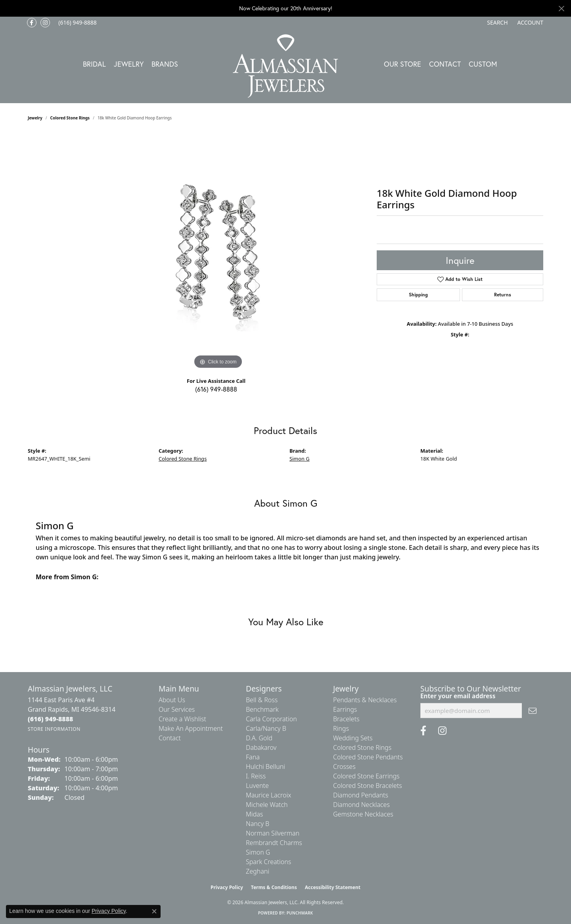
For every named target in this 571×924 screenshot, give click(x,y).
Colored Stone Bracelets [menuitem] (368, 786)
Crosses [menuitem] (344, 766)
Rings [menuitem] (341, 728)
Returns (503, 295)
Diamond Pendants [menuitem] (361, 795)
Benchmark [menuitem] (262, 709)
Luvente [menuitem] (257, 786)
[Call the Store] (51, 719)
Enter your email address (458, 696)
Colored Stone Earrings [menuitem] (366, 776)
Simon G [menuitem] (258, 852)
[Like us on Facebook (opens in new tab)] (32, 23)
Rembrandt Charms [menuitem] (274, 843)
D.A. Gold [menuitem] (259, 738)
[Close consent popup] (154, 911)
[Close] (561, 9)
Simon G (300, 459)
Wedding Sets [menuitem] (353, 738)
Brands (165, 64)
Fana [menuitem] (253, 757)
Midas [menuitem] (254, 814)
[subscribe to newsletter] (533, 711)
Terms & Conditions (274, 887)
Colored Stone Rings (70, 118)
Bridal (94, 64)
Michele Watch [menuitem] (267, 805)
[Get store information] (54, 729)
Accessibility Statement (333, 887)
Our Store (402, 64)
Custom (483, 64)
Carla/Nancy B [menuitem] (266, 728)
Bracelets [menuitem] (346, 719)
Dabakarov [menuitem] (261, 747)
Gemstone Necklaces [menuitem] (363, 814)
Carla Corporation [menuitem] (271, 719)
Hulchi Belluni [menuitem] (265, 766)
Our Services (177, 709)
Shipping (418, 295)
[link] (77, 23)
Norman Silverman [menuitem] (273, 833)
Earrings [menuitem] (345, 709)
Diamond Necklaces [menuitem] (361, 805)
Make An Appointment (191, 728)
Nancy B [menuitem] (258, 824)
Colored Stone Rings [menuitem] (362, 747)
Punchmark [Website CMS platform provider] (300, 913)
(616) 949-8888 (216, 389)
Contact (445, 64)
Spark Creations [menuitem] (268, 862)
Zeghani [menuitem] (258, 871)
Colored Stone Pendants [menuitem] (368, 757)
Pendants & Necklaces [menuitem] (365, 700)
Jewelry (129, 64)
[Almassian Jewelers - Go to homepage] (286, 66)
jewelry (35, 118)
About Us (172, 700)
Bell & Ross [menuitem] (262, 700)
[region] (218, 252)
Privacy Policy (227, 887)
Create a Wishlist (182, 719)
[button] (496, 23)
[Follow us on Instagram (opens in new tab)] (45, 23)
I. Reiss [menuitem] (256, 776)
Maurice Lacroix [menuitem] (268, 795)
